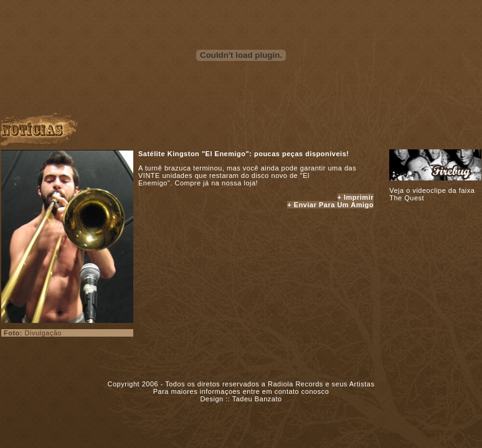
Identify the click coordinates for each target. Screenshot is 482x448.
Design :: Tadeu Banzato (241, 399)
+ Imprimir (356, 197)
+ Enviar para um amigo (330, 205)
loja (249, 183)
